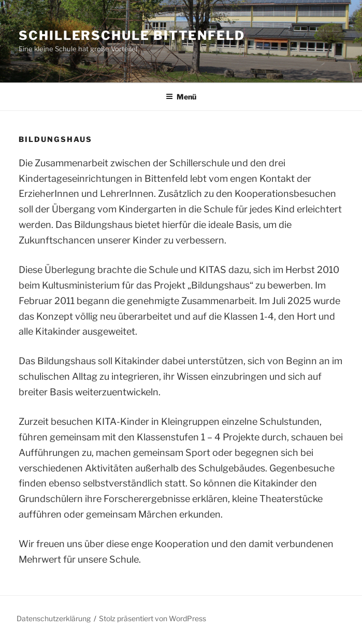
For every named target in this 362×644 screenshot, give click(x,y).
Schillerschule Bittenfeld (132, 35)
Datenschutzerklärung (54, 618)
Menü (181, 97)
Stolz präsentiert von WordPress (153, 618)
